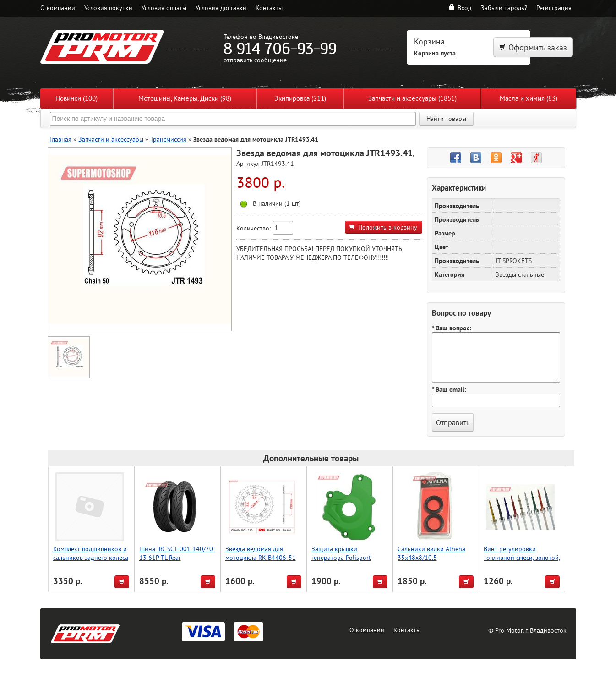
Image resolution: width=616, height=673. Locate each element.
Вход (460, 8)
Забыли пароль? (504, 8)
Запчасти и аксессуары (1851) (412, 98)
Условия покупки (108, 8)
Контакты (269, 8)
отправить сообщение (255, 60)
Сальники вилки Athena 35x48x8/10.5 (431, 553)
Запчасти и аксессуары (111, 139)
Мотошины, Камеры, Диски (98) (185, 98)
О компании (58, 8)
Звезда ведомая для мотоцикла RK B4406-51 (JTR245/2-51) (261, 557)
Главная (60, 139)
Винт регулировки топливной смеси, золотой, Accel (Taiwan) (522, 557)
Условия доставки (221, 8)
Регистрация (554, 8)
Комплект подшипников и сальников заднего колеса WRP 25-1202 (91, 557)
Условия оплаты (164, 8)
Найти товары (446, 119)
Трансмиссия (168, 139)
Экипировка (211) (300, 98)
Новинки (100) (76, 98)
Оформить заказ (533, 47)
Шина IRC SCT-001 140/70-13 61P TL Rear (177, 553)
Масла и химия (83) (529, 98)
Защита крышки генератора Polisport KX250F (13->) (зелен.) (343, 557)
